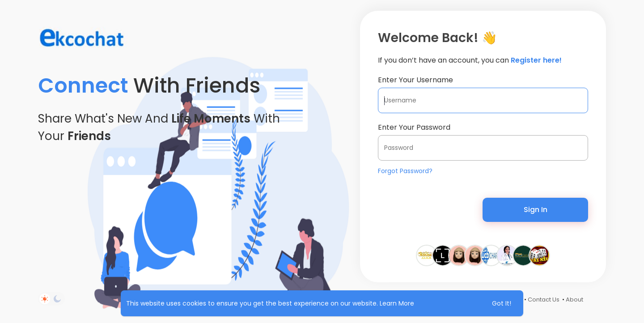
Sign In (536, 210)
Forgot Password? (405, 171)
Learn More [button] (397, 303)
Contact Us (544, 300)
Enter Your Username (415, 80)
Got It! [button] (502, 303)
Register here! (536, 60)
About (574, 300)
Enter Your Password (414, 127)
